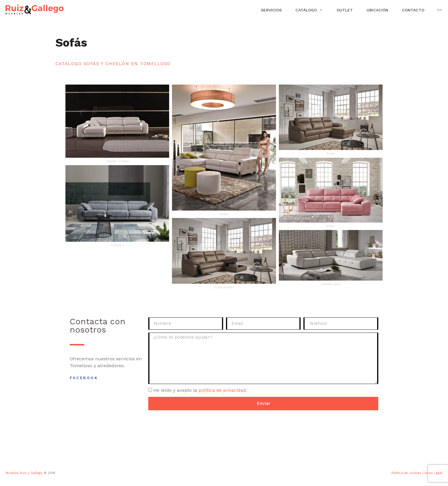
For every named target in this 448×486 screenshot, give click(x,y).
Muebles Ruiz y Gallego (24, 473)
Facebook (84, 378)
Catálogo (313, 10)
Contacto (413, 10)
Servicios (271, 10)
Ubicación (377, 10)
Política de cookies (406, 473)
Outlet (345, 10)
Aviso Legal (433, 473)
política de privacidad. (223, 390)
